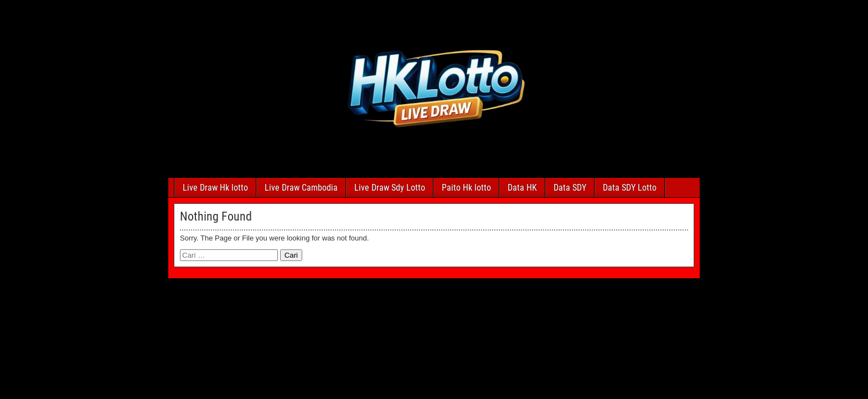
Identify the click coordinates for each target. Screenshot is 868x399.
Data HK (522, 188)
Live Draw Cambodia (301, 188)
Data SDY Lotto (630, 188)
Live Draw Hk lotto (215, 188)
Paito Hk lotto (466, 188)
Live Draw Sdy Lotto (390, 188)
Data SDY (570, 188)
